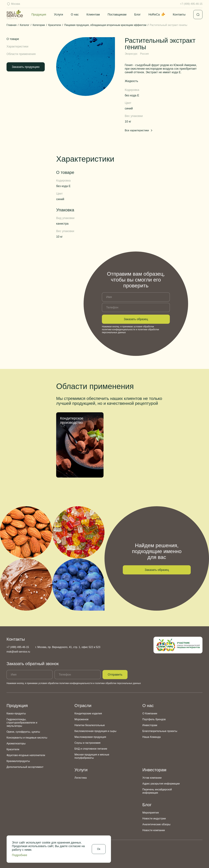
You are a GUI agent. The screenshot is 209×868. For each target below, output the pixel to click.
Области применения (21, 54)
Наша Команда (152, 737)
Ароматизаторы (16, 743)
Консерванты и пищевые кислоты (27, 738)
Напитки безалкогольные (90, 725)
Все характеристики (139, 130)
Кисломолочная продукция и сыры (95, 731)
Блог (137, 15)
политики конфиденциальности (119, 329)
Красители (13, 749)
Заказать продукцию (26, 67)
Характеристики (17, 46)
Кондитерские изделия (88, 713)
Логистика (81, 778)
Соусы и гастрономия (87, 743)
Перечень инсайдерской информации (157, 791)
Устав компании (152, 778)
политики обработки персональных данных (118, 683)
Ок (99, 849)
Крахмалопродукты (18, 761)
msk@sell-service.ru (18, 652)
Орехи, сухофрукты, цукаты (23, 732)
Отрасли (83, 706)
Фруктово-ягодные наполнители (26, 755)
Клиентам (93, 15)
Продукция (39, 15)
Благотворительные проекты (160, 731)
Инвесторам (150, 725)
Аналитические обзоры (156, 824)
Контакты (179, 15)
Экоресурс (131, 54)
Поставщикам (117, 15)
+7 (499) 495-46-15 (191, 4)
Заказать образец (136, 319)
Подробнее (20, 855)
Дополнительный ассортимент (25, 767)
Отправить (115, 675)
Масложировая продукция (90, 737)
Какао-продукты (16, 713)
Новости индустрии (154, 819)
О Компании (150, 713)
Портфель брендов (154, 719)
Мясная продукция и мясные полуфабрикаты (92, 756)
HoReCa (157, 14)
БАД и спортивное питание (91, 749)
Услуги (58, 15)
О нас (75, 15)
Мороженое (81, 719)
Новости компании (154, 830)
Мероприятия (151, 813)
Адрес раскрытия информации (161, 784)
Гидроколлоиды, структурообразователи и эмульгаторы (22, 723)
